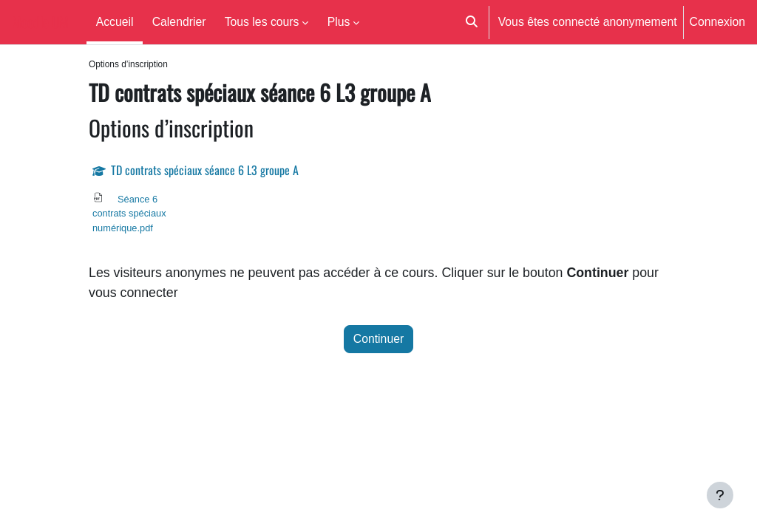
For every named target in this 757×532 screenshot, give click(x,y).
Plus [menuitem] (339, 21)
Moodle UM (40, 22)
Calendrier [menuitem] (179, 21)
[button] (472, 22)
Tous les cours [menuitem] (262, 21)
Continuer (378, 342)
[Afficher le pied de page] (720, 495)
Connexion (717, 21)
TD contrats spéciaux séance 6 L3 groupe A (205, 171)
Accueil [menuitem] (115, 21)
